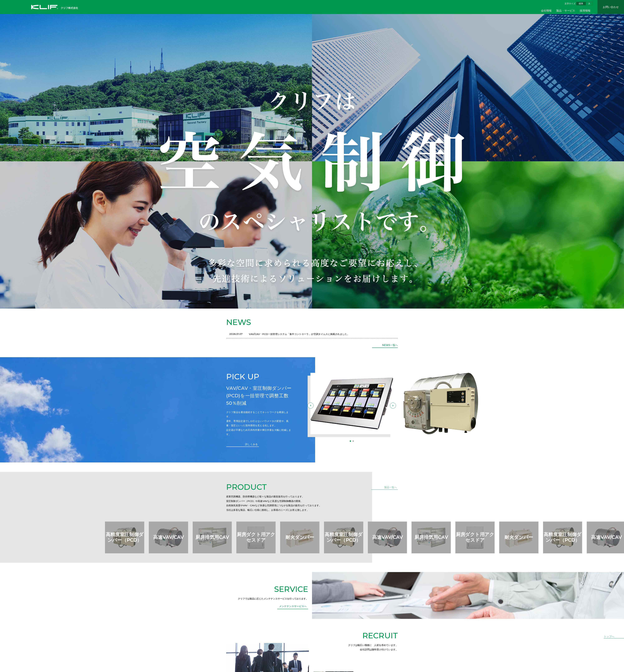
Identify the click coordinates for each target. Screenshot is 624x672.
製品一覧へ (391, 488)
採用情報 (585, 11)
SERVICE (291, 605)
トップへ (609, 637)
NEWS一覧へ (389, 345)
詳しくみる (251, 446)
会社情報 (546, 11)
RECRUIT (380, 653)
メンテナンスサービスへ (294, 624)
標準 (581, 4)
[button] (350, 441)
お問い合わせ (611, 7)
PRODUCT (246, 489)
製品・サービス (566, 11)
